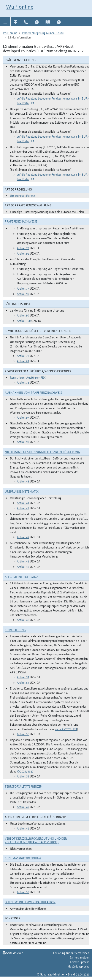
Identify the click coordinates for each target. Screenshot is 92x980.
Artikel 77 (23, 288)
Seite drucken (13, 953)
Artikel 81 (23, 361)
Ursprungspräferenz (22, 195)
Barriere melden (79, 957)
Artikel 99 (23, 315)
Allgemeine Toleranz (21, 577)
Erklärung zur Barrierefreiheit (71, 953)
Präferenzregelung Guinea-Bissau (43, 33)
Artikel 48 (23, 620)
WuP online (20, 7)
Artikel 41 (23, 503)
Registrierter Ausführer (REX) (28, 377)
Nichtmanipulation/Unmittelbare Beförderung (42, 452)
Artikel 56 (23, 734)
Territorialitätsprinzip (23, 786)
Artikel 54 (23, 682)
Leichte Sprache (80, 962)
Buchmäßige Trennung (23, 858)
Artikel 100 (24, 321)
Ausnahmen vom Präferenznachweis (33, 392)
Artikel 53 (23, 677)
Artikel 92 (23, 253)
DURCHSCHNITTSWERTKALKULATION (30, 902)
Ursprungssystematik (22, 491)
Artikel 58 (23, 892)
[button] (5, 22)
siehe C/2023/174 (66, 729)
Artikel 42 (23, 807)
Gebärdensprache (79, 966)
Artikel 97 (23, 417)
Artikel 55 (23, 776)
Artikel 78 (23, 248)
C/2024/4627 (25, 771)
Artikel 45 (23, 567)
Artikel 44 (23, 508)
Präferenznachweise (21, 221)
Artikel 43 (23, 481)
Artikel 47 (23, 537)
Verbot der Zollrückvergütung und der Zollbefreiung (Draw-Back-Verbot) (36, 840)
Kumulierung (15, 630)
